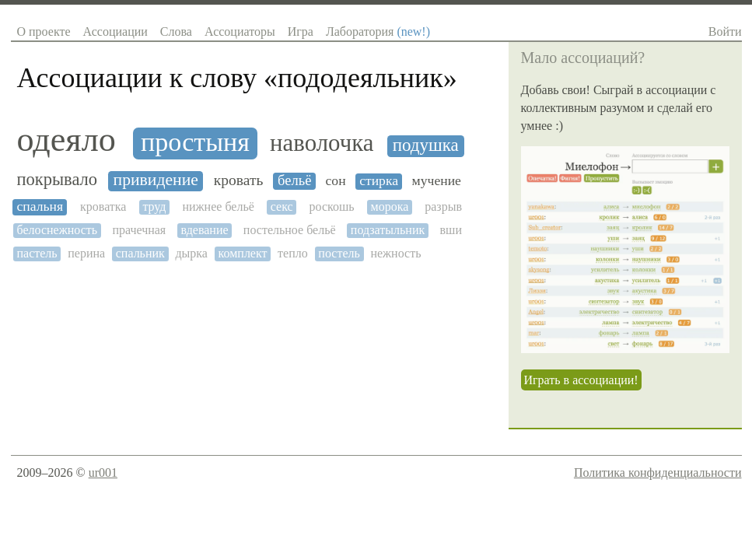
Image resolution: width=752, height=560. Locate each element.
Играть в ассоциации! (581, 380)
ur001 (103, 472)
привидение (156, 180)
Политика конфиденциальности (658, 472)
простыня (195, 142)
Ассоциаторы (240, 31)
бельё (294, 180)
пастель (37, 253)
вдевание (205, 230)
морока (390, 206)
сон (336, 181)
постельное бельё (290, 230)
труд (154, 206)
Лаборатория (378, 31)
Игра (301, 31)
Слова (176, 31)
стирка (379, 181)
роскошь (332, 206)
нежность (395, 253)
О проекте (44, 31)
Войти (725, 31)
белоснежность (58, 230)
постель (339, 253)
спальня (40, 206)
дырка (191, 253)
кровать (239, 180)
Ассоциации (115, 31)
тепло (293, 253)
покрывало (58, 180)
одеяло (66, 140)
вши (451, 230)
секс (282, 206)
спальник (140, 253)
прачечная (139, 230)
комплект (243, 253)
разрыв (443, 206)
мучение (437, 181)
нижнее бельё (218, 206)
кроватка (103, 206)
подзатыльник (388, 230)
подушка (426, 145)
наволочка (322, 143)
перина (86, 253)
